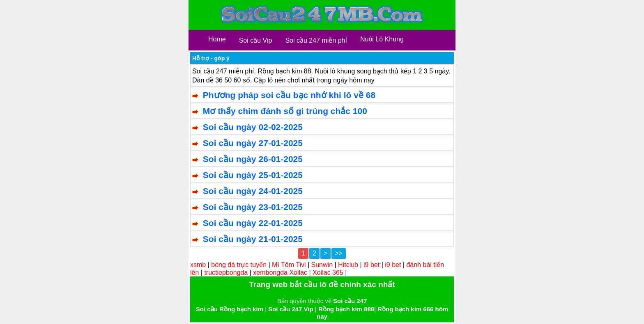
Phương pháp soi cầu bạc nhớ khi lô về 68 (289, 95)
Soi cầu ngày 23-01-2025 (253, 207)
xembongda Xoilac (280, 273)
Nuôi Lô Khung (382, 39)
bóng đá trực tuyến (239, 265)
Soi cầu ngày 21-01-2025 (253, 239)
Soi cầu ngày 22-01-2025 (253, 223)
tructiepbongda (226, 273)
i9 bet (371, 265)
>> (339, 253)
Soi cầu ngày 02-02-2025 (253, 127)
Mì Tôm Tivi (289, 265)
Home (217, 39)
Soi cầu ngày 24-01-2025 (253, 191)
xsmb (198, 265)
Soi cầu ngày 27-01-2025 (253, 143)
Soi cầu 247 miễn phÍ (316, 40)
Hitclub (348, 265)
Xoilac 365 (328, 273)
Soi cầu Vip (256, 40)
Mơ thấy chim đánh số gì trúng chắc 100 (285, 111)
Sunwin (322, 265)
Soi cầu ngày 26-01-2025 (253, 159)
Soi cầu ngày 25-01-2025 (253, 175)
